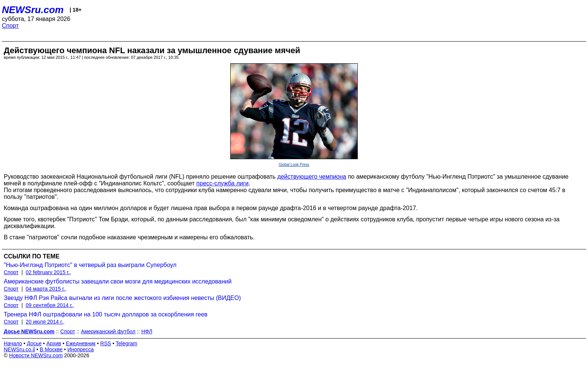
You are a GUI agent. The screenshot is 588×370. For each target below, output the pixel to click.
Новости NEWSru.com (36, 355)
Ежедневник (81, 343)
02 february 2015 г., (49, 272)
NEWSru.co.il (19, 349)
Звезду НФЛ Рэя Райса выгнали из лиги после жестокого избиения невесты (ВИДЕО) (122, 298)
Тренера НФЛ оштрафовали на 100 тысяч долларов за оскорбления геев (106, 314)
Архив (54, 343)
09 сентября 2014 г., (50, 305)
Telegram (127, 343)
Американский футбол (108, 331)
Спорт (10, 26)
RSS (106, 343)
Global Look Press (294, 165)
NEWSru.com (33, 10)
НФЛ (147, 331)
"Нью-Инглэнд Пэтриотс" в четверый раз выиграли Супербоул (90, 265)
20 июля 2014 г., (45, 322)
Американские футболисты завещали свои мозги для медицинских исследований (118, 281)
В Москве (51, 349)
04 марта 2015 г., (46, 289)
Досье (34, 343)
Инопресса (81, 349)
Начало (13, 343)
